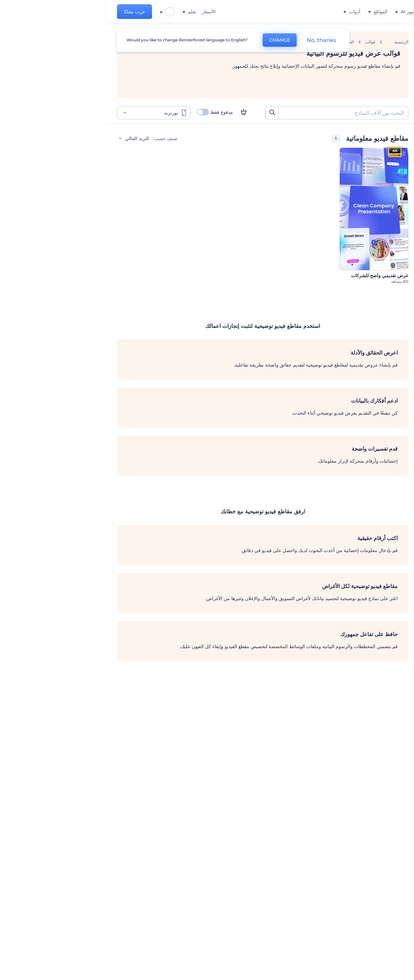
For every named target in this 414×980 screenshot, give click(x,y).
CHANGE (173, 40)
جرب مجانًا (28, 12)
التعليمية (384, 178)
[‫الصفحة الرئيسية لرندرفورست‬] (398, 12)
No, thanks (215, 40)
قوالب (264, 42)
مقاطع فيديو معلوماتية (371, 193)
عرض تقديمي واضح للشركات (273, 276)
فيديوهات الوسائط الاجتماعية (365, 207)
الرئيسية (295, 42)
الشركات (384, 163)
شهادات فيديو (379, 237)
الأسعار (102, 12)
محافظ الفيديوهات (375, 222)
